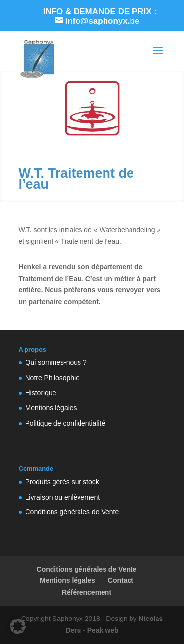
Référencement (87, 592)
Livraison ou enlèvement (63, 497)
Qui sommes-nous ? (56, 362)
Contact (121, 580)
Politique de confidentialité (66, 423)
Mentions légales (51, 408)
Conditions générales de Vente (72, 512)
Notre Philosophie (53, 378)
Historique (41, 393)
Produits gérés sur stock (62, 482)
